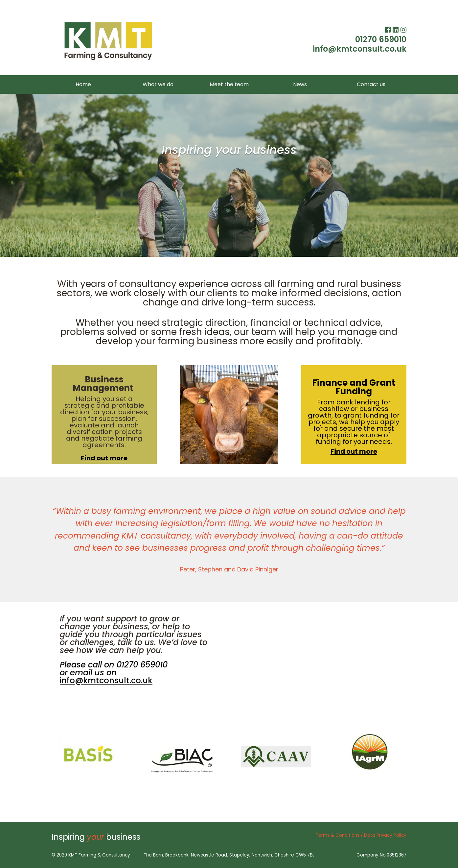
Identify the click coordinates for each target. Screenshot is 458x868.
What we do (158, 84)
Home (83, 84)
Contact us (371, 84)
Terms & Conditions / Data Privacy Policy (361, 835)
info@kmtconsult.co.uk (360, 49)
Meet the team (229, 84)
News (300, 84)
